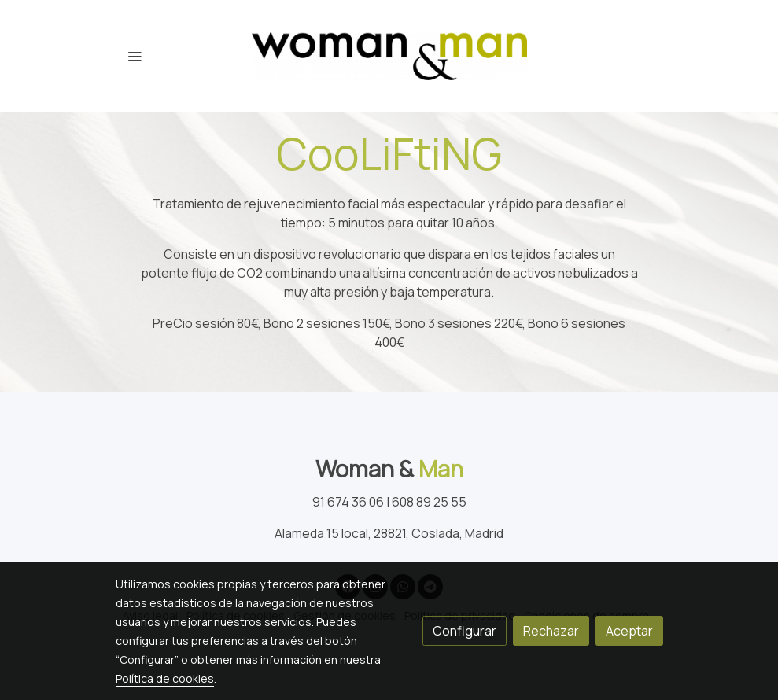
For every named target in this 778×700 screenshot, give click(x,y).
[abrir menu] (135, 56)
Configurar (465, 631)
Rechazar (551, 631)
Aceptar (629, 631)
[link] (389, 56)
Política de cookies (165, 678)
